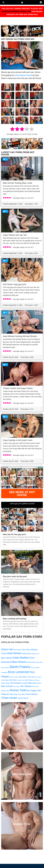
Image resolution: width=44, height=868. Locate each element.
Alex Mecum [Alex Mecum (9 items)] (18, 650)
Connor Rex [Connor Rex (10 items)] (31, 662)
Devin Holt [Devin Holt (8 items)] (33, 668)
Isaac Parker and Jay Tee (15, 235)
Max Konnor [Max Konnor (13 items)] (7, 686)
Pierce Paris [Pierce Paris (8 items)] (35, 686)
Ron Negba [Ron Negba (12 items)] (31, 691)
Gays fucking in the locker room (18, 440)
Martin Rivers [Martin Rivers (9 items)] (37, 683)
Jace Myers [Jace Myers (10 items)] (23, 677)
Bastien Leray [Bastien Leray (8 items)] (35, 654)
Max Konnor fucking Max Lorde (18, 183)
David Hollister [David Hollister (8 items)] (5, 668)
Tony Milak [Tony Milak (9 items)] (21, 694)
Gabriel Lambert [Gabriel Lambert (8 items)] (14, 677)
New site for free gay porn (14, 534)
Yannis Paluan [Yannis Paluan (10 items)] (23, 698)
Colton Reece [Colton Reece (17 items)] (18, 662)
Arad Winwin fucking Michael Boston (20, 336)
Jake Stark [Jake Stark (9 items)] (31, 677)
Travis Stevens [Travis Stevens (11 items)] (32, 694)
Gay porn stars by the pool (15, 576)
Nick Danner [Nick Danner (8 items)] (17, 686)
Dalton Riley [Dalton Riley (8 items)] (39, 662)
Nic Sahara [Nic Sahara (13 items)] (26, 686)
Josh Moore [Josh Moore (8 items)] (36, 680)
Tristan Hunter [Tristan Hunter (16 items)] (9, 698)
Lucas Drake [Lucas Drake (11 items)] (27, 683)
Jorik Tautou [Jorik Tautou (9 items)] (29, 680)
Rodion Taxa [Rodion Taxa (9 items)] (5, 691)
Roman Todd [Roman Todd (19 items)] (18, 690)
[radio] (12, 129)
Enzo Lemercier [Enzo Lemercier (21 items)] (19, 672)
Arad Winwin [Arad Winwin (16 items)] (14, 653)
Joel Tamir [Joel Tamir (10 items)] (13, 680)
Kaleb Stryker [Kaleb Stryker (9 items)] (6, 683)
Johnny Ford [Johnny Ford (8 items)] (21, 680)
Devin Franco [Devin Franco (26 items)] (20, 667)
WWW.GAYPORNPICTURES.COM (16, 11)
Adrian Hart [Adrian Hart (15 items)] (7, 649)
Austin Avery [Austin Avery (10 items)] (26, 654)
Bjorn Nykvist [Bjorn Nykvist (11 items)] (7, 658)
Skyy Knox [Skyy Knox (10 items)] (14, 694)
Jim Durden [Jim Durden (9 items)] (5, 680)
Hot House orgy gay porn (15, 284)
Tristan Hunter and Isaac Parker (18, 388)
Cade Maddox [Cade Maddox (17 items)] (21, 658)
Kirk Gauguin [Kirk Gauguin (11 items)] (16, 683)
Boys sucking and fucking (15, 619)
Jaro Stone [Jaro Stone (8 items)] (38, 677)
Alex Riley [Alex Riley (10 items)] (26, 650)
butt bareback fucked (23, 75)
